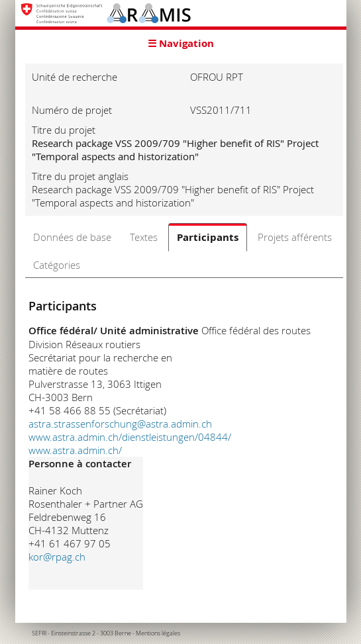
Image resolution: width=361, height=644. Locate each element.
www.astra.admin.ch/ (75, 450)
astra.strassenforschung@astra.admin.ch (120, 424)
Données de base (72, 237)
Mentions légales (158, 633)
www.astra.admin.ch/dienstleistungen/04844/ (130, 437)
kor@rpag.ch (57, 557)
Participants (208, 237)
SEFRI (39, 633)
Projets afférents (295, 237)
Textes (144, 237)
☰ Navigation (181, 43)
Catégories (57, 265)
